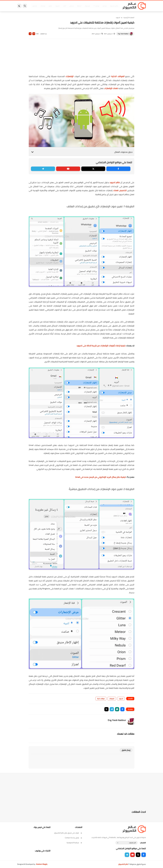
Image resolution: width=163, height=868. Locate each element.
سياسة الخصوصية (74, 843)
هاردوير (35, 6)
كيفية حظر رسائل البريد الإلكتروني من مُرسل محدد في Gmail (101, 477)
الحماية (79, 6)
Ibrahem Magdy (42, 864)
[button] (122, 709)
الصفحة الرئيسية (129, 17)
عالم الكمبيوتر (123, 864)
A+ (34, 34)
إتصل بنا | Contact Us (74, 838)
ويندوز (105, 6)
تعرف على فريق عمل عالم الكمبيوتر (68, 833)
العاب (64, 6)
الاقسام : (143, 843)
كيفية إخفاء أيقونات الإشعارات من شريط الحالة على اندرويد (101, 346)
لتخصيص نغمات (120, 190)
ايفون (50, 6)
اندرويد (57, 6)
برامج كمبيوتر (114, 6)
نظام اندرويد (115, 182)
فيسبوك (87, 6)
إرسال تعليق (126, 750)
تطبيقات (112, 699)
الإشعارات (70, 76)
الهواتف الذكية (118, 76)
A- (30, 34)
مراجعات (43, 6)
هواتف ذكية (101, 699)
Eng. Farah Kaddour (123, 34)
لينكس (72, 6)
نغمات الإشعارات (111, 88)
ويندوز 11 (96, 6)
